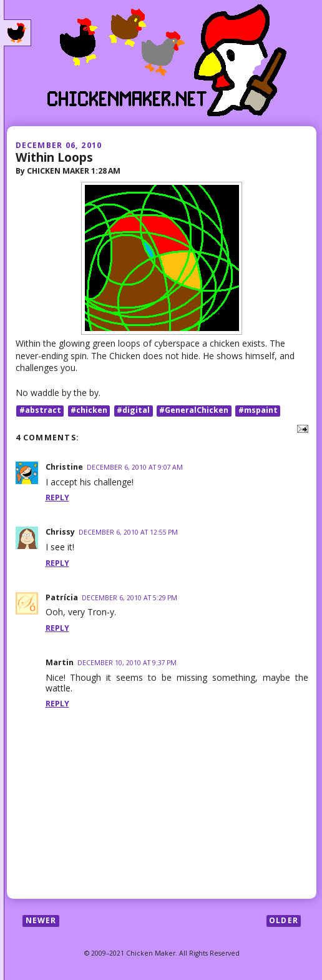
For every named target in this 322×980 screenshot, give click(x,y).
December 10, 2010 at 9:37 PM (127, 663)
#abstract (40, 411)
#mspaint (258, 411)
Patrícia (62, 597)
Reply (57, 497)
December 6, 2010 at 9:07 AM (135, 467)
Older (284, 920)
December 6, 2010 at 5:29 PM (129, 598)
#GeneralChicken (194, 411)
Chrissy (60, 532)
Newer (41, 920)
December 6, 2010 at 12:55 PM (128, 532)
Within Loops (54, 157)
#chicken (89, 411)
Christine (64, 467)
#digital (133, 411)
